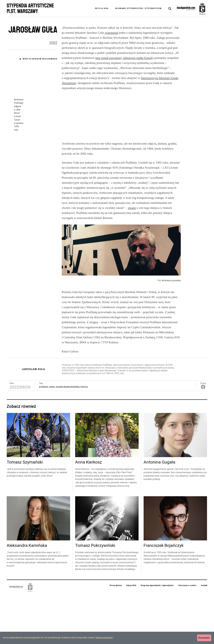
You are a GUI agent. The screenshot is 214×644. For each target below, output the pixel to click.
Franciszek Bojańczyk (164, 595)
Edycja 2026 (102, 8)
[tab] (170, 9)
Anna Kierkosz (88, 512)
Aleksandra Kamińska (27, 595)
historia (84, 436)
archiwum (44, 436)
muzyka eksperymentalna (68, 436)
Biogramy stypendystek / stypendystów (138, 8)
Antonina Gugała (159, 512)
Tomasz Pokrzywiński (95, 595)
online (52, 436)
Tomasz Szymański (25, 512)
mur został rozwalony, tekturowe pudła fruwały (124, 58)
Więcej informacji (104, 638)
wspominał (111, 33)
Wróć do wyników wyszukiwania (40, 59)
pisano (132, 258)
